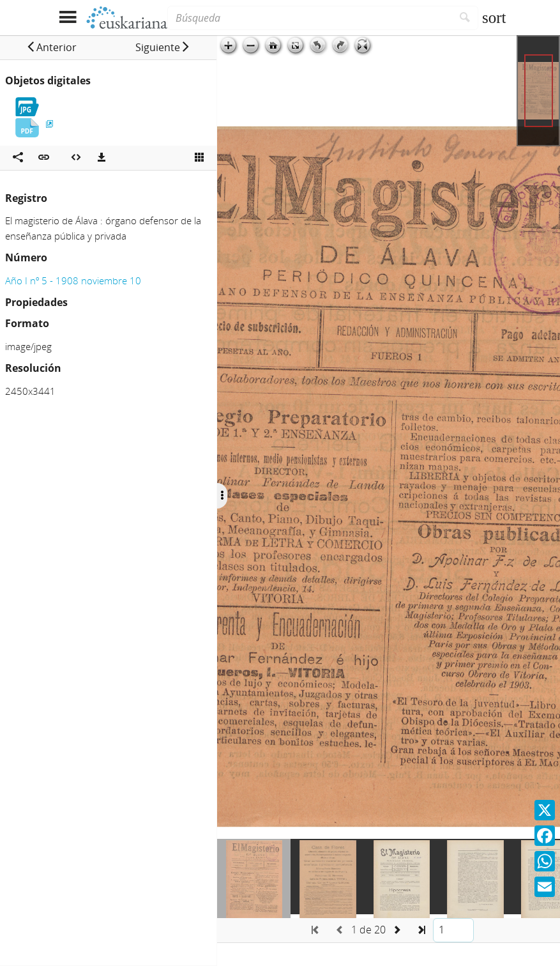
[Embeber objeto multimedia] (76, 158)
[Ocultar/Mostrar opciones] (222, 496)
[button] (51, 47)
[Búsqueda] (310, 18)
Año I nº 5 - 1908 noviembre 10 (73, 280)
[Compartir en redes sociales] (18, 158)
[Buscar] (465, 18)
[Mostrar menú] (68, 18)
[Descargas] (102, 158)
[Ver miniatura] (199, 158)
